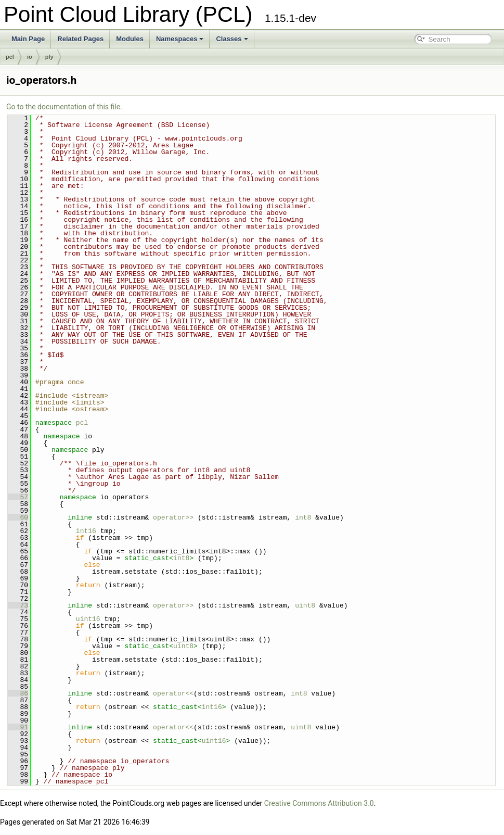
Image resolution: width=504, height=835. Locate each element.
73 (18, 605)
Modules (130, 39)
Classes (232, 39)
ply (49, 57)
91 (18, 727)
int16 (86, 531)
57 (18, 497)
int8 (303, 517)
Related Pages (80, 39)
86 (18, 693)
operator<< (173, 693)
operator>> (175, 517)
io (30, 57)
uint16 (88, 619)
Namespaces (180, 39)
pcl (10, 57)
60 (18, 517)
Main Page (28, 39)
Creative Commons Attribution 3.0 (319, 803)
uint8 (305, 605)
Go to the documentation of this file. (64, 107)
